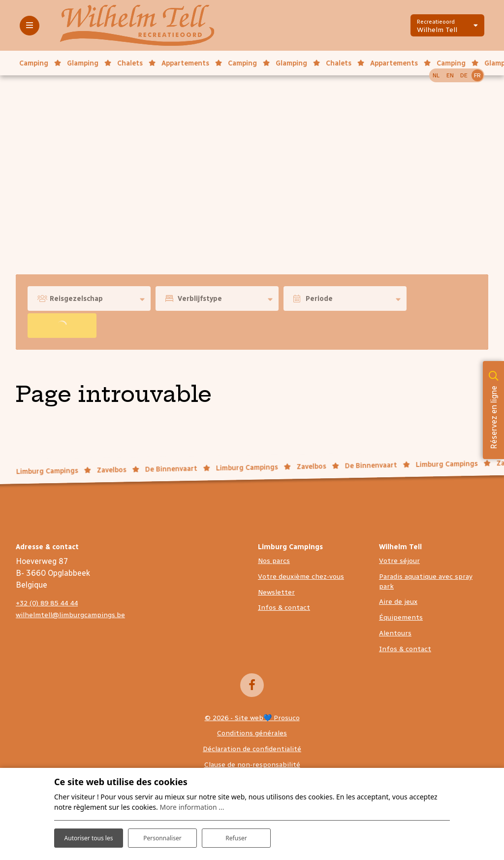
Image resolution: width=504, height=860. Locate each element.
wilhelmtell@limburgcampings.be (70, 615)
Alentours (395, 633)
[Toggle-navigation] (30, 26)
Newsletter (276, 592)
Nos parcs (274, 561)
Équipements (401, 617)
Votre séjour (399, 561)
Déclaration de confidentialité (252, 749)
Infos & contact (284, 608)
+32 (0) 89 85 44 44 (47, 603)
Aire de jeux (398, 602)
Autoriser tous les (88, 830)
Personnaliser (162, 830)
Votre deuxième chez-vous (301, 577)
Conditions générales (252, 733)
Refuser (236, 830)
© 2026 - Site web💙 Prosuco (252, 718)
